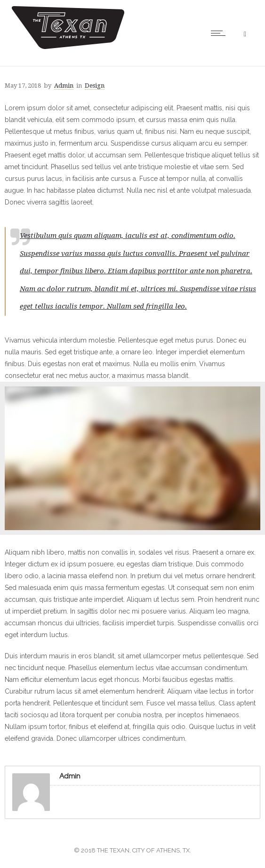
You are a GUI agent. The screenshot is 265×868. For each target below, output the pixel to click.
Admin (64, 86)
